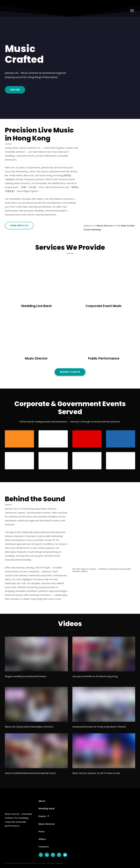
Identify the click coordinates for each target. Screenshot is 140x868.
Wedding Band (46, 808)
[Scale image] (104, 544)
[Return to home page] (18, 11)
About (42, 801)
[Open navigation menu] (132, 11)
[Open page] (36, 280)
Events (42, 816)
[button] (15, 90)
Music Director (47, 824)
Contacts (44, 847)
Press (42, 831)
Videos (42, 839)
